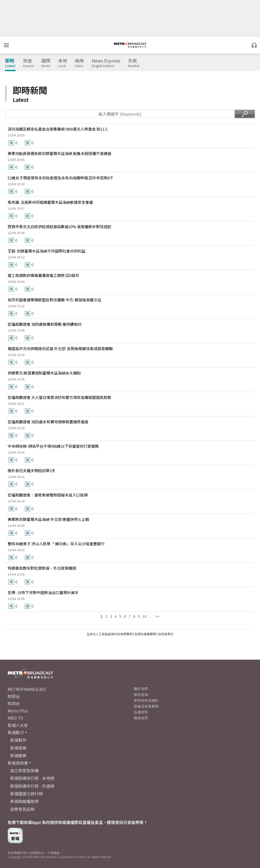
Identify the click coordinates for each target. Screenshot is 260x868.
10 (145, 616)
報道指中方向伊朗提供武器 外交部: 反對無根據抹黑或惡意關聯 (60, 348)
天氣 (134, 63)
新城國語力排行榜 (26, 794)
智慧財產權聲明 (145, 634)
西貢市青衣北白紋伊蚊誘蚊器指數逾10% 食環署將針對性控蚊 (59, 227)
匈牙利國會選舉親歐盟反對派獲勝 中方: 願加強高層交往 (54, 300)
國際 (46, 63)
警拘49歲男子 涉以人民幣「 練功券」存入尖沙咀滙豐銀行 (56, 544)
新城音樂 (18, 748)
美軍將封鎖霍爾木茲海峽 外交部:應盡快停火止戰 (48, 519)
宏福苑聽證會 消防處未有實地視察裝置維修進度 (48, 422)
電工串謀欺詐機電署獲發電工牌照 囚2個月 (43, 275)
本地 (63, 63)
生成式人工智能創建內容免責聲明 (109, 634)
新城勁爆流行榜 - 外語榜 (32, 786)
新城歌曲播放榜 (24, 801)
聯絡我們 (141, 718)
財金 (28, 63)
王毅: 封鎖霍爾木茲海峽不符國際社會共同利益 (46, 251)
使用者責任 (166, 634)
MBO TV (15, 718)
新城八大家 (18, 725)
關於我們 (141, 689)
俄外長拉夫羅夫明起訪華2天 (31, 470)
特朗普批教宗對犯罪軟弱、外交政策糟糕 (42, 568)
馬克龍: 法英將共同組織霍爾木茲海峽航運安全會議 (50, 202)
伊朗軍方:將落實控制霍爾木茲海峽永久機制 (44, 373)
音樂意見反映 (22, 809)
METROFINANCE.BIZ (27, 689)
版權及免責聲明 (146, 706)
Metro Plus (18, 711)
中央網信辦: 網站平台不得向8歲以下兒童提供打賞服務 (53, 446)
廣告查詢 (141, 694)
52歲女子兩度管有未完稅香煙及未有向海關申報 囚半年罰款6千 (61, 178)
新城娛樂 (18, 755)
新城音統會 (18, 763)
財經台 (14, 696)
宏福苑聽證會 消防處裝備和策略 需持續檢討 (45, 324)
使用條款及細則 (146, 700)
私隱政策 (141, 712)
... (151, 616)
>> (157, 616)
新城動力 (16, 732)
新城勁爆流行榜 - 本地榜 (32, 778)
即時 (10, 63)
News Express (106, 63)
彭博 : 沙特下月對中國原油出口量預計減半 (43, 592)
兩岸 (79, 63)
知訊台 (14, 703)
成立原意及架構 (24, 770)
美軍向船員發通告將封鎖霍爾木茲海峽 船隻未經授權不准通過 (59, 153)
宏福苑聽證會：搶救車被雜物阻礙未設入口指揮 (48, 495)
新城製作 (18, 740)
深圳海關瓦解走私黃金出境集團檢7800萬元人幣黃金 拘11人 (58, 129)
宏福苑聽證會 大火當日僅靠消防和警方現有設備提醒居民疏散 (59, 397)
